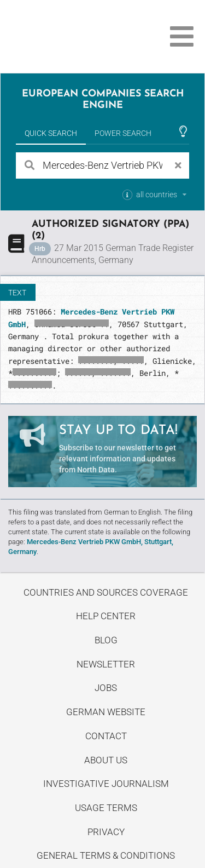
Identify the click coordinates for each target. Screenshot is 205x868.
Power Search (123, 133)
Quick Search (51, 133)
